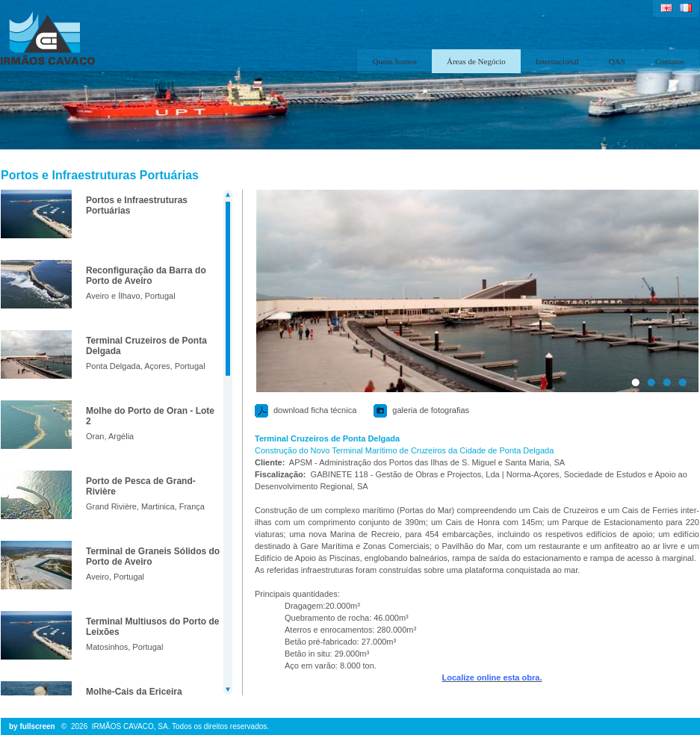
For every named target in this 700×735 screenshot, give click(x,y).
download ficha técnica (315, 410)
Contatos (670, 61)
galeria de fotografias (431, 410)
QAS (617, 61)
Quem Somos (394, 61)
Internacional (557, 61)
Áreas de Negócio (476, 61)
